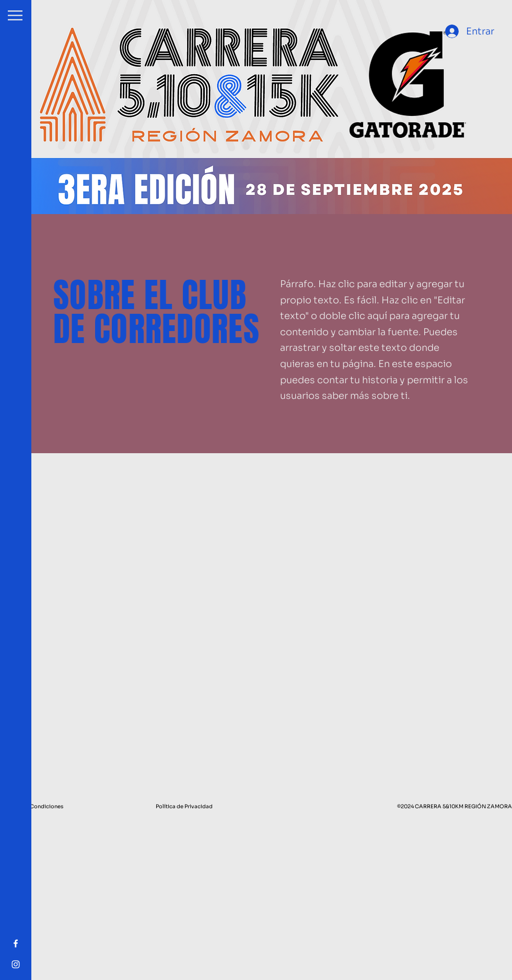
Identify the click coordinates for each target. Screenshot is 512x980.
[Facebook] (16, 943)
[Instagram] (16, 964)
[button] (15, 15)
